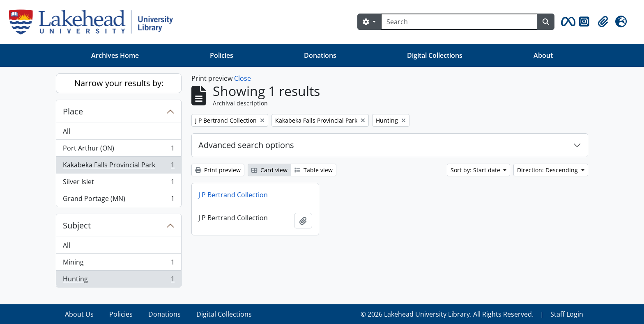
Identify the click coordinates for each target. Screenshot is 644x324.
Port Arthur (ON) (118, 150)
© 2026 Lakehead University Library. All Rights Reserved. (447, 314)
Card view (269, 170)
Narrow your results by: (119, 83)
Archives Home (115, 55)
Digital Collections (435, 55)
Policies (222, 55)
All (67, 131)
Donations (320, 55)
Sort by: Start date (476, 170)
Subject (77, 225)
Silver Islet (118, 184)
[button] (567, 22)
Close (243, 78)
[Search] (459, 22)
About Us (79, 314)
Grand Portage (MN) (118, 200)
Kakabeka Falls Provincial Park (118, 167)
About (543, 55)
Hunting (118, 281)
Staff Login (567, 314)
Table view (314, 170)
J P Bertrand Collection (233, 195)
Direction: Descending (548, 170)
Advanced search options (246, 145)
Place (73, 111)
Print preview (218, 170)
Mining (118, 264)
